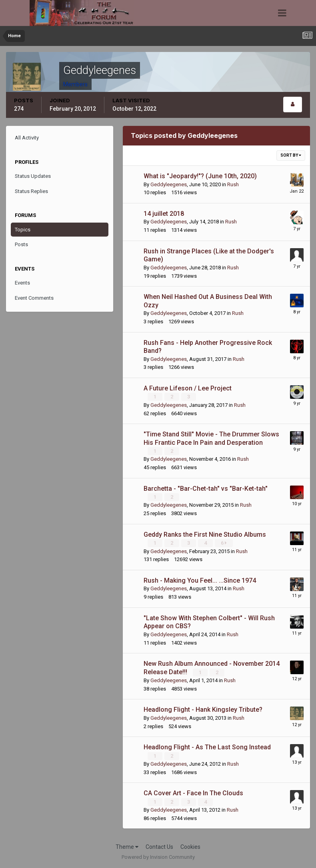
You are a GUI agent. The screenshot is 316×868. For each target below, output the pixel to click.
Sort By (291, 155)
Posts (21, 244)
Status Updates (33, 176)
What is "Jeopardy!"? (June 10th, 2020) (200, 176)
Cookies (190, 846)
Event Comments (34, 298)
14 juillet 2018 (164, 214)
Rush (233, 184)
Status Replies (31, 191)
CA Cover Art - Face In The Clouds (193, 793)
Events (22, 283)
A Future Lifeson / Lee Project (188, 388)
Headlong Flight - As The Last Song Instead (207, 747)
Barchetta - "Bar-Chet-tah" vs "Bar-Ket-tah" (206, 488)
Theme (127, 846)
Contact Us (159, 846)
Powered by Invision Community (158, 856)
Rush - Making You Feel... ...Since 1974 (200, 580)
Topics (23, 230)
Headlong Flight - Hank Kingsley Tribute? (203, 709)
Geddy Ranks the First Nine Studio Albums (205, 534)
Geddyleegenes (169, 184)
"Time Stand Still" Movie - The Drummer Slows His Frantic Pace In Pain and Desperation (211, 438)
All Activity (27, 138)
